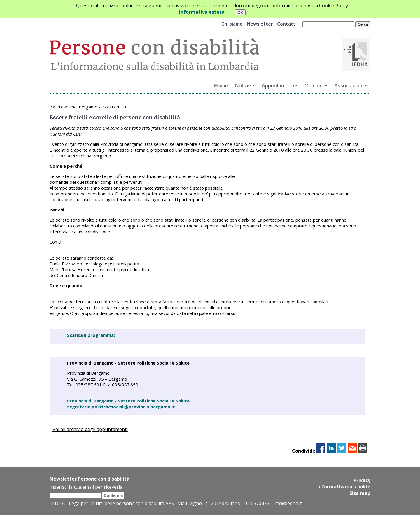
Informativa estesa (202, 12)
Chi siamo (232, 24)
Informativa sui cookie (344, 487)
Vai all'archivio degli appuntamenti (90, 429)
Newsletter (260, 24)
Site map (360, 493)
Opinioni (316, 86)
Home (221, 86)
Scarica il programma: (91, 335)
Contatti (287, 24)
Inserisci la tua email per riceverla (86, 487)
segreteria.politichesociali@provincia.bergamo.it (121, 407)
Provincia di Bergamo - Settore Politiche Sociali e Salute (128, 401)
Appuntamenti (280, 86)
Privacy (362, 480)
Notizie (245, 86)
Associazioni (351, 86)
